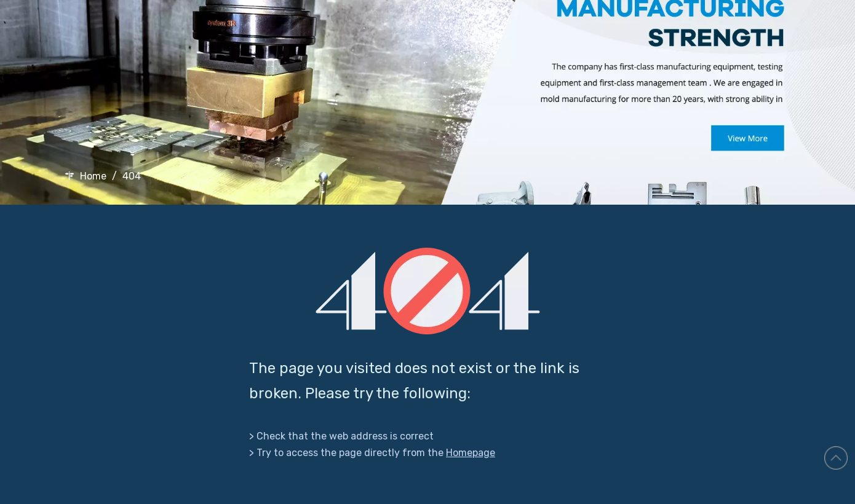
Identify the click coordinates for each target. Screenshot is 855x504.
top (836, 458)
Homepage (471, 453)
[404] (428, 291)
